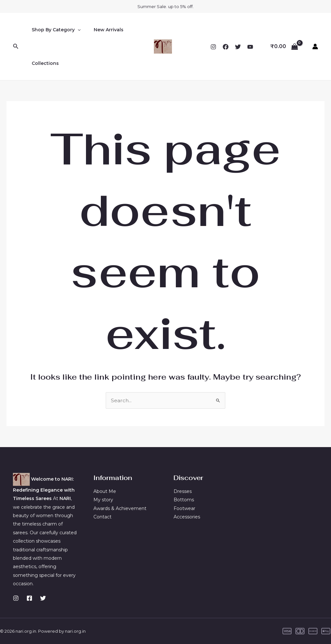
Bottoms (184, 500)
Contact (102, 517)
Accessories (187, 517)
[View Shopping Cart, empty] (284, 46)
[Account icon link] (315, 46)
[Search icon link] (16, 46)
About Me (105, 491)
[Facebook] (226, 47)
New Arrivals (103, 30)
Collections (43, 63)
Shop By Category (54, 30)
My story (103, 500)
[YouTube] (250, 47)
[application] (76, 30)
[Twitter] (238, 47)
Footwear (184, 508)
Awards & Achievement (120, 508)
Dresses (183, 491)
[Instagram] (213, 47)
